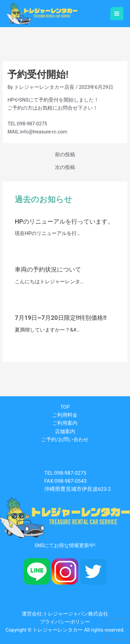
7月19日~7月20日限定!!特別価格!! (61, 318)
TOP (65, 407)
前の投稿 (65, 155)
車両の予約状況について (48, 269)
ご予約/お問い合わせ (65, 440)
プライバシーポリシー (65, 622)
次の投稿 (65, 167)
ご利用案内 (65, 423)
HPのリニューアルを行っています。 (64, 221)
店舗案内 (65, 431)
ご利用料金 (65, 415)
